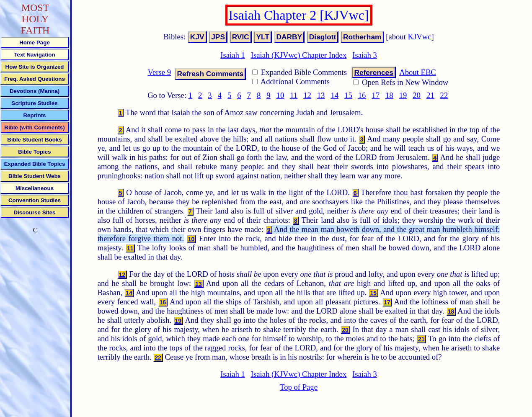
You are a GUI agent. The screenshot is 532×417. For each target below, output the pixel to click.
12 (307, 95)
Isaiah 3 (365, 55)
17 (376, 95)
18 (389, 95)
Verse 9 (159, 72)
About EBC (418, 72)
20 (417, 95)
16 (362, 95)
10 (280, 95)
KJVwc (420, 37)
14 (334, 95)
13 (321, 95)
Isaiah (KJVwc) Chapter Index (299, 55)
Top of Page (299, 387)
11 (294, 95)
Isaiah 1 (233, 55)
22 (444, 95)
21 (430, 95)
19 (403, 95)
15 (348, 95)
